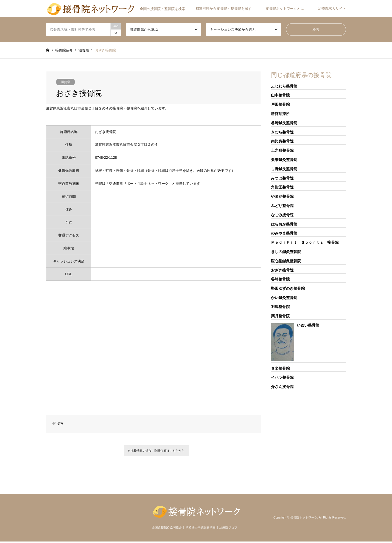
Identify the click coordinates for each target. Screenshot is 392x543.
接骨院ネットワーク (304, 519)
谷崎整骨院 (280, 279)
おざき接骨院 (282, 270)
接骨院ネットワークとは (285, 8)
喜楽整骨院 (280, 368)
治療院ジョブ (228, 529)
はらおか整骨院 (284, 224)
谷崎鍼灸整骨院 (284, 123)
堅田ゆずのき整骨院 (288, 288)
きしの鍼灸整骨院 (286, 252)
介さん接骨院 (282, 387)
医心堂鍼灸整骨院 (286, 261)
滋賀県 (65, 82)
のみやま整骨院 (284, 233)
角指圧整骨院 (282, 187)
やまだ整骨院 (282, 196)
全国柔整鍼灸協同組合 (167, 529)
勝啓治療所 (280, 114)
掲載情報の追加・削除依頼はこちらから (157, 451)
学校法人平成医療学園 (200, 529)
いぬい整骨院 (308, 325)
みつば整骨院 (282, 178)
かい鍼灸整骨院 (284, 298)
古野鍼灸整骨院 (284, 169)
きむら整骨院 (282, 132)
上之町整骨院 (282, 150)
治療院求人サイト (332, 8)
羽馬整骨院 (280, 307)
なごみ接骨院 (282, 215)
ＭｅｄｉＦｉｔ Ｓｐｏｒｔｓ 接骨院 (305, 242)
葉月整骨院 (280, 316)
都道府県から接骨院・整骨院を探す (223, 8)
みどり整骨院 (282, 206)
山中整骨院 (280, 95)
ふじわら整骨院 (284, 86)
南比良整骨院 (282, 141)
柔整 (60, 424)
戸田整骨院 (280, 104)
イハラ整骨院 (282, 377)
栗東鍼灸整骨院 (284, 160)
